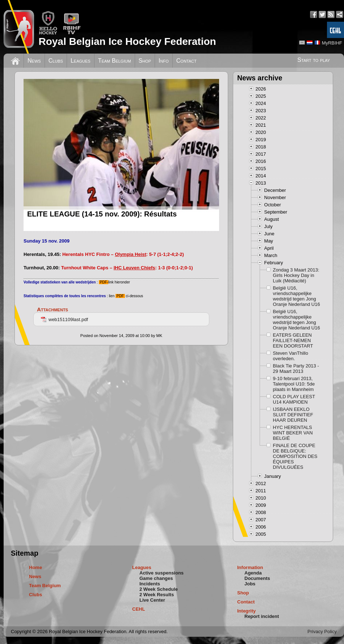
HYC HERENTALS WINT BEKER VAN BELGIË (293, 433)
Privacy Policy (322, 632)
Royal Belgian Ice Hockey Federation (127, 41)
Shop (145, 61)
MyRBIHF (332, 43)
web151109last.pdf (64, 319)
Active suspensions (161, 573)
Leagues (81, 61)
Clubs (56, 61)
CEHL (139, 609)
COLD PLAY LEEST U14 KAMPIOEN (294, 399)
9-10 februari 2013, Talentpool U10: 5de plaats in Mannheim (294, 384)
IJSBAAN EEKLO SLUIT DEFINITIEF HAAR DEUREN (293, 415)
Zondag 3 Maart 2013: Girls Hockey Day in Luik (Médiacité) (296, 275)
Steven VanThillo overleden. (291, 356)
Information (250, 567)
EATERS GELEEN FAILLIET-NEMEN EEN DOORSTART (293, 340)
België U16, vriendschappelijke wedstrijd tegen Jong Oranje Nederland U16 (297, 296)
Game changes (156, 578)
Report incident (262, 616)
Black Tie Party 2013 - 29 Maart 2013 (296, 369)
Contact (186, 61)
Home (35, 567)
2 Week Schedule (159, 589)
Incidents (150, 584)
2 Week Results (157, 595)
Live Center (152, 600)
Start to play (314, 60)
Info (164, 61)
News (34, 61)
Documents (257, 578)
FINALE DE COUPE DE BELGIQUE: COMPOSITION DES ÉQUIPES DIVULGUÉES (295, 456)
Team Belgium (115, 61)
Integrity (246, 611)
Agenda (253, 573)
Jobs (250, 584)
